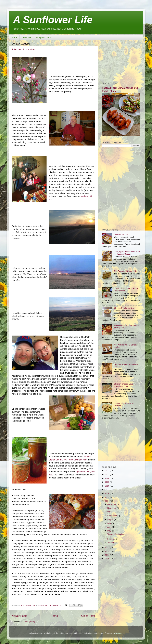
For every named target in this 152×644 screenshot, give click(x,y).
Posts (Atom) (29, 622)
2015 (107, 497)
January (111, 543)
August (111, 519)
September (112, 516)
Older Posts (88, 616)
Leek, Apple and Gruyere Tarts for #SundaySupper (127, 253)
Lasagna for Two (121, 234)
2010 (107, 559)
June (110, 527)
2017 (107, 490)
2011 (107, 555)
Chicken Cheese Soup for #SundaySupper (125, 385)
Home (14, 37)
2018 (107, 486)
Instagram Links (43, 37)
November (112, 508)
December (112, 504)
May (109, 531)
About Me (26, 37)
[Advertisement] (121, 60)
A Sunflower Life (53, 20)
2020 (107, 478)
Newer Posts (19, 616)
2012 (107, 551)
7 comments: (56, 605)
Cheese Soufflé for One (124, 308)
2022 (107, 471)
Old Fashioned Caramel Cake (127, 271)
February (112, 539)
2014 (107, 501)
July (109, 523)
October (111, 512)
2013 (107, 547)
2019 (107, 482)
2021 (107, 474)
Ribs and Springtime (24, 50)
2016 (107, 493)
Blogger (119, 633)
